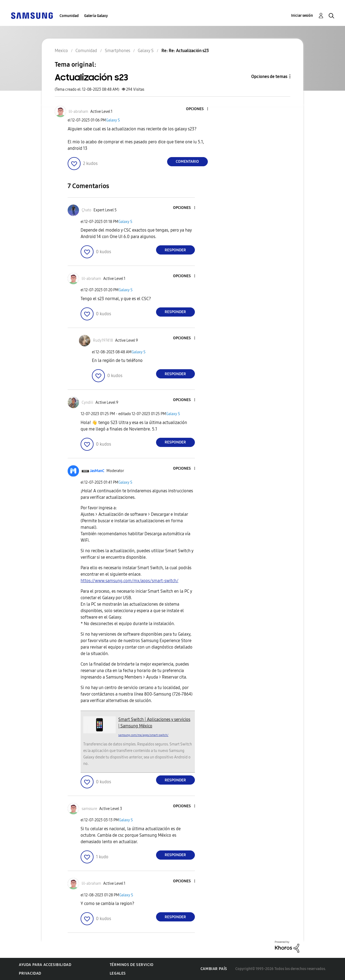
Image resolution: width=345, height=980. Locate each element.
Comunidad (69, 16)
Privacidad (30, 973)
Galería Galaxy (96, 16)
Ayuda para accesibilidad (45, 965)
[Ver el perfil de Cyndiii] (87, 403)
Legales (118, 973)
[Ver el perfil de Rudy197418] (103, 340)
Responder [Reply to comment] (175, 250)
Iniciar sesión (302, 16)
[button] (198, 109)
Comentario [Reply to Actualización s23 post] (187, 162)
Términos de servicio (132, 965)
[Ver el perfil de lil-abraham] (78, 112)
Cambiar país (214, 969)
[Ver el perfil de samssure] (89, 809)
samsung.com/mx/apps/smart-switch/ (143, 735)
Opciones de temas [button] (269, 77)
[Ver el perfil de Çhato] (87, 210)
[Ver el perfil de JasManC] (97, 471)
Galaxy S (113, 120)
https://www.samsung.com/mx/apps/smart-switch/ (130, 581)
